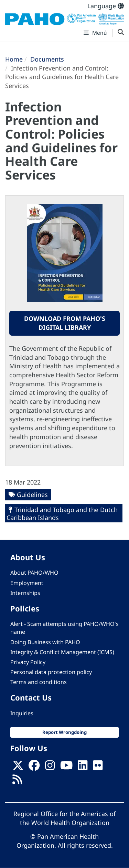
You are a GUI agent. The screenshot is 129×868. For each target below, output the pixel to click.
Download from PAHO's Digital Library (65, 323)
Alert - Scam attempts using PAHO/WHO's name (64, 628)
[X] (18, 768)
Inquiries (22, 713)
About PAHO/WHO (34, 573)
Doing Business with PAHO (45, 642)
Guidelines (32, 495)
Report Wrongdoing (64, 732)
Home (14, 59)
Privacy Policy (28, 662)
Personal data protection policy (51, 672)
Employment (27, 583)
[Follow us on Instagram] (50, 768)
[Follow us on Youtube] (66, 768)
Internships (25, 593)
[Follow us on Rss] (17, 781)
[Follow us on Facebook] (34, 768)
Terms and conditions (39, 682)
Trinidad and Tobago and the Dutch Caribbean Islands (62, 514)
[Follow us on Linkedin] (83, 768)
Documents (47, 59)
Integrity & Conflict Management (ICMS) (62, 652)
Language (106, 6)
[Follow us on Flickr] (98, 768)
